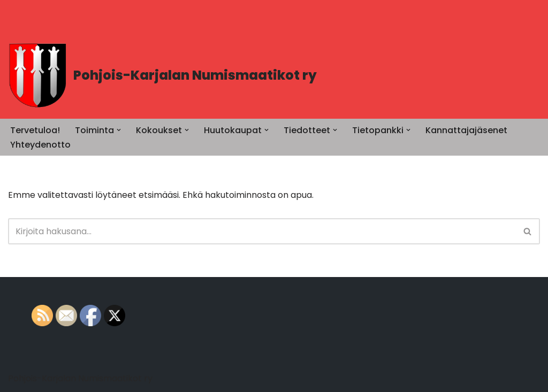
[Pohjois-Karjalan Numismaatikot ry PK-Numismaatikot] (162, 75)
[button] (119, 130)
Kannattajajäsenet (466, 130)
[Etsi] (262, 231)
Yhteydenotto (40, 145)
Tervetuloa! (35, 130)
